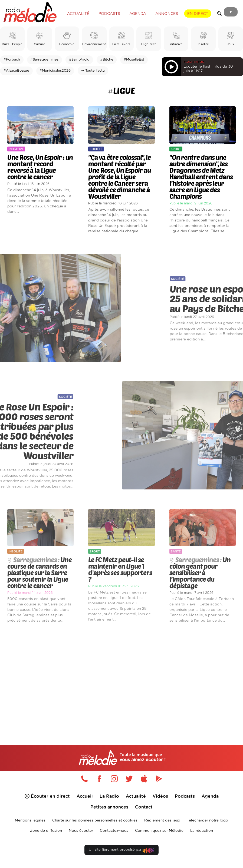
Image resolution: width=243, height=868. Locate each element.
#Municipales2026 (55, 71)
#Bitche (107, 60)
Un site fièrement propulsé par (122, 851)
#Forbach (12, 60)
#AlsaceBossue (16, 71)
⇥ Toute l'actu (93, 71)
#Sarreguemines (44, 60)
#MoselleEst (134, 60)
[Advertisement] (122, 675)
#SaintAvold (79, 60)
